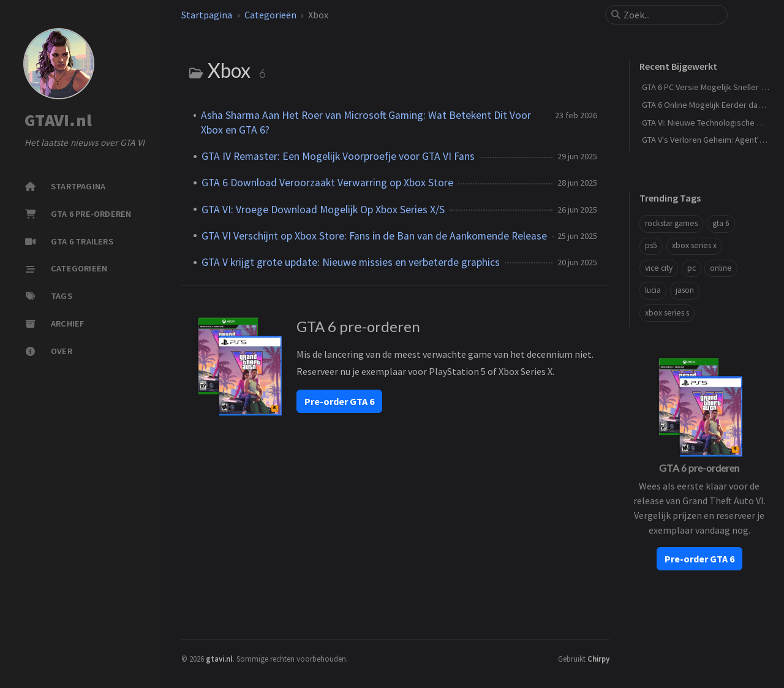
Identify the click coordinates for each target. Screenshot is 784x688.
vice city (659, 268)
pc (692, 268)
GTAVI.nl (58, 121)
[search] (671, 15)
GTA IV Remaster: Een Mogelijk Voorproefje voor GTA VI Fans (338, 156)
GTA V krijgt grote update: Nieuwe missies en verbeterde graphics (351, 262)
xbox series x (694, 245)
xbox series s (667, 313)
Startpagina (207, 15)
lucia (653, 290)
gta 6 (721, 223)
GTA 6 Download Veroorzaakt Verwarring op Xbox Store (327, 183)
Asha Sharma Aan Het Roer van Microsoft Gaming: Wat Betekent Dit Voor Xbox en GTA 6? (366, 123)
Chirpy (598, 659)
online (721, 268)
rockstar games (671, 223)
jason (685, 290)
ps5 (651, 245)
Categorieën (270, 15)
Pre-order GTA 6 (339, 401)
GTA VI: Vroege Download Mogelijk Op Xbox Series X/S (323, 210)
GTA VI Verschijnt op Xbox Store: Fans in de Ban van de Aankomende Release (374, 236)
